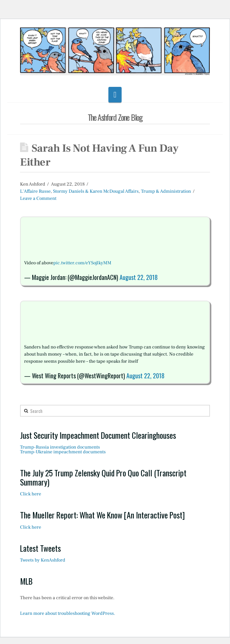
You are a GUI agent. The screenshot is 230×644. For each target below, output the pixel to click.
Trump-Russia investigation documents (60, 447)
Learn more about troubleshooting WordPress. (68, 613)
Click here (31, 494)
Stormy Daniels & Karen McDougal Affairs (96, 191)
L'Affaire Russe (35, 191)
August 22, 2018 (139, 277)
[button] (115, 95)
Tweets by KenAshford (43, 560)
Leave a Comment (38, 198)
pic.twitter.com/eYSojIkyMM (82, 263)
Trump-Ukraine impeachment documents (63, 452)
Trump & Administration (166, 191)
